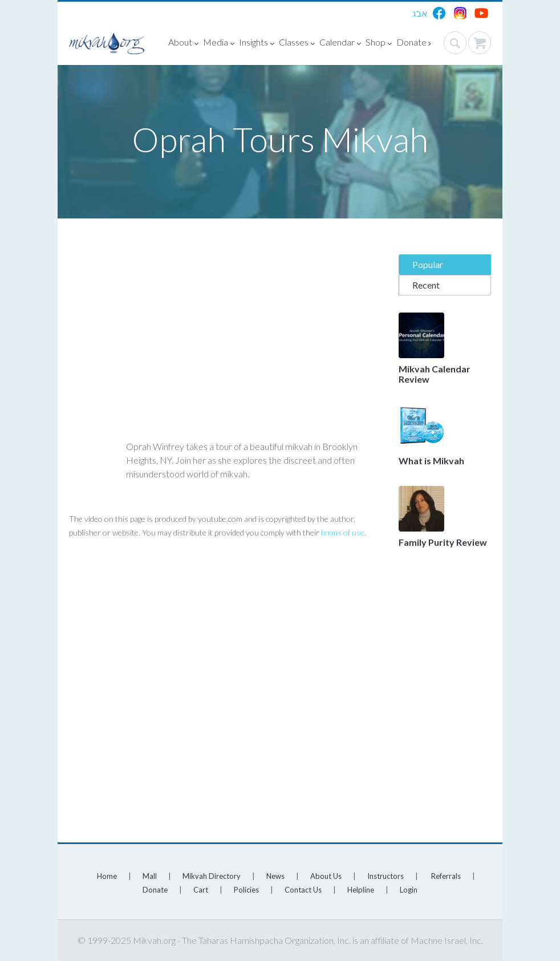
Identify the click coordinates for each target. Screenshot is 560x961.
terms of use (343, 532)
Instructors (385, 876)
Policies (246, 890)
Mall (150, 876)
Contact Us (303, 890)
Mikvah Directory (212, 876)
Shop (379, 44)
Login (409, 890)
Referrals (446, 876)
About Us (326, 876)
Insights (257, 44)
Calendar (340, 44)
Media (219, 44)
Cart (201, 890)
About (183, 44)
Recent (426, 285)
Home (107, 876)
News (275, 876)
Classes (297, 44)
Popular (428, 264)
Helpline (361, 890)
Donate (414, 44)
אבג (420, 13)
